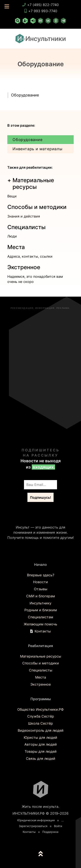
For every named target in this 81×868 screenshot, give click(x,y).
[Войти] (33, 22)
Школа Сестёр (40, 723)
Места (16, 247)
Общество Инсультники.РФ (40, 709)
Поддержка (50, 832)
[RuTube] (40, 22)
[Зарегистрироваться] (25, 22)
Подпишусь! (40, 497)
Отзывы (41, 589)
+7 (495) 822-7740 (40, 5)
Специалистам (40, 617)
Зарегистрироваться (33, 826)
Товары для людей (41, 751)
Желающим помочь (40, 624)
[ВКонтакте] (48, 22)
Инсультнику (40, 603)
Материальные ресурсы (41, 656)
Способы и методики (37, 207)
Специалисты (26, 227)
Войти (58, 826)
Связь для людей (41, 758)
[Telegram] (63, 22)
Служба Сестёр (41, 716)
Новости (40, 582)
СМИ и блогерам (40, 596)
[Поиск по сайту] (17, 22)
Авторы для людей (41, 744)
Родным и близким (41, 610)
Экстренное (24, 267)
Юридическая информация (36, 820)
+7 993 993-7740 (40, 11)
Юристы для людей (40, 737)
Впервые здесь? (41, 575)
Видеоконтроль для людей (41, 730)
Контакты (43, 631)
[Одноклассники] (56, 22)
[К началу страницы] (41, 855)
